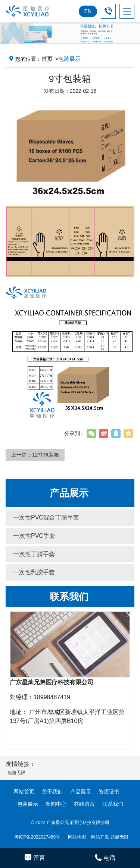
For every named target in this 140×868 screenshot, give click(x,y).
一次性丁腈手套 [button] (34, 554)
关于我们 (52, 792)
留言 (35, 858)
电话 (105, 858)
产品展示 (81, 792)
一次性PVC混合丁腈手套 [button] (46, 517)
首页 (47, 59)
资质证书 (109, 792)
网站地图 (77, 837)
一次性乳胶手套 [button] (34, 572)
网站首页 (24, 792)
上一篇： (35, 455)
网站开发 (100, 837)
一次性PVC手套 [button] (34, 536)
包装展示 (28, 804)
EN (88, 11)
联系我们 (113, 804)
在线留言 (84, 804)
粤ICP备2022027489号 (37, 837)
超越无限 (119, 837)
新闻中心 (56, 804)
